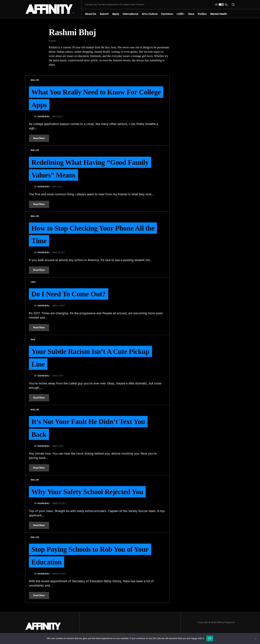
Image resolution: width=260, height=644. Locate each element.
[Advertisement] (208, 81)
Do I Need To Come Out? (69, 296)
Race (33, 341)
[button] (221, 5)
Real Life (35, 80)
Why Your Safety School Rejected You (88, 495)
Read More (39, 139)
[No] (255, 638)
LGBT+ (33, 284)
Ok (210, 638)
